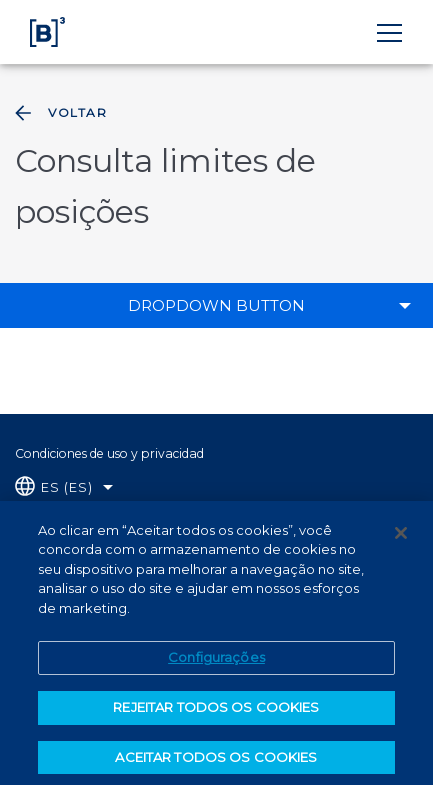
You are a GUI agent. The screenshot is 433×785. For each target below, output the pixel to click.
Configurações (216, 664)
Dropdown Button (216, 305)
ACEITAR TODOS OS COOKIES (216, 763)
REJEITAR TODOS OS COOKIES (216, 713)
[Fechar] (401, 539)
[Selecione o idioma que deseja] (64, 487)
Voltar (59, 113)
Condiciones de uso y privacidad (109, 453)
